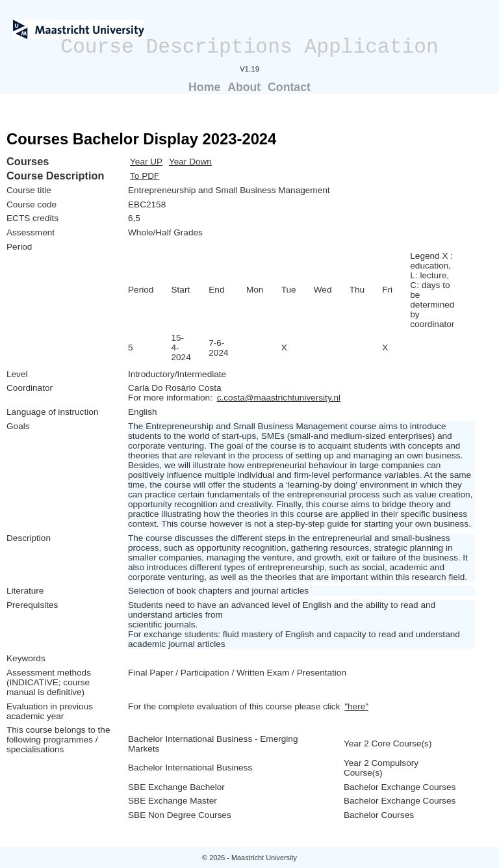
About (244, 87)
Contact (289, 87)
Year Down (190, 162)
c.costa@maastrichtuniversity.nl (279, 398)
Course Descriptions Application (249, 47)
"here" (356, 706)
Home (204, 87)
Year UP (146, 162)
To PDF (145, 176)
